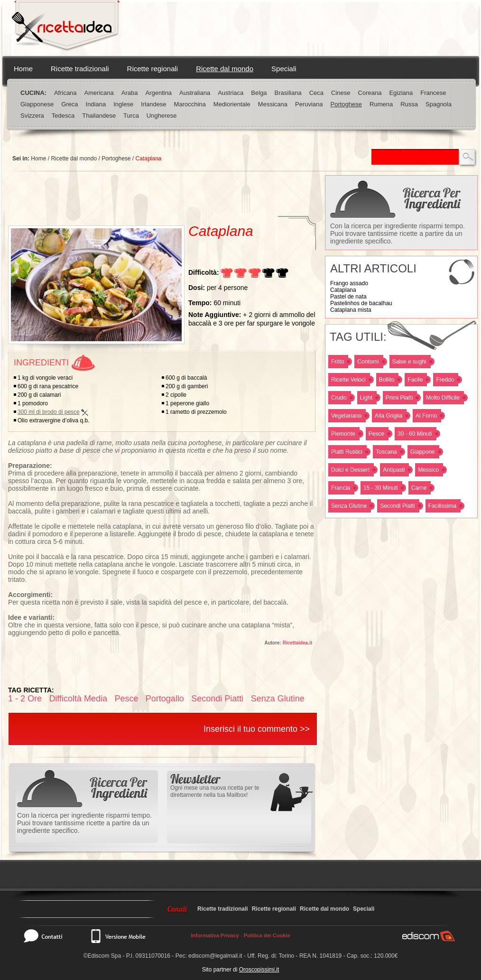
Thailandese (99, 116)
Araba (130, 93)
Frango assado (349, 283)
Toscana (386, 452)
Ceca (316, 93)
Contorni (368, 362)
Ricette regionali (153, 69)
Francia (341, 488)
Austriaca (231, 93)
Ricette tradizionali (80, 69)
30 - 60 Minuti (415, 434)
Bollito (387, 380)
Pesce (376, 434)
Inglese (123, 104)
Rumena (381, 104)
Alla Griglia (388, 416)
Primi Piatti (399, 398)
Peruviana (309, 104)
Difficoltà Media (78, 699)
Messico (428, 470)
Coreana (370, 93)
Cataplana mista (351, 310)
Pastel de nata (348, 297)
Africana (65, 93)
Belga (259, 93)
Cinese (341, 93)
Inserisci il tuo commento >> (257, 729)
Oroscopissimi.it (259, 970)
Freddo (445, 380)
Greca (69, 104)
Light (366, 398)
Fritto (338, 362)
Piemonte (343, 434)
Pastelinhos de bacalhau (361, 303)
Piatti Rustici (347, 452)
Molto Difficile (443, 398)
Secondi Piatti (397, 506)
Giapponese (37, 104)
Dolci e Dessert (350, 470)
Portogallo (165, 699)
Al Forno (426, 416)
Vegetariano (346, 416)
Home (23, 69)
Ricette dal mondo (225, 69)
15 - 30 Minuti (381, 488)
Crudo (339, 398)
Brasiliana (288, 93)
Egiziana (401, 93)
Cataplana (343, 290)
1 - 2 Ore (25, 699)
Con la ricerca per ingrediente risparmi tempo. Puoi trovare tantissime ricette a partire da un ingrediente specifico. (398, 233)
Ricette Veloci (348, 380)
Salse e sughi (409, 362)
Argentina (158, 93)
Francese (433, 93)
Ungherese (162, 116)
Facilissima (442, 506)
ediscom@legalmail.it (215, 956)
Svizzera (32, 116)
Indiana (96, 104)
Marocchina (190, 104)
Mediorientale (232, 104)
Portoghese (347, 104)
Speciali (284, 69)
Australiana (195, 93)
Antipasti (394, 470)
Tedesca (63, 116)
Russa (409, 104)
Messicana (273, 104)
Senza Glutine (349, 506)
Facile (415, 380)
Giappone (423, 452)
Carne (419, 488)
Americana (99, 93)
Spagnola (439, 104)
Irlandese (153, 104)
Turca (131, 116)
